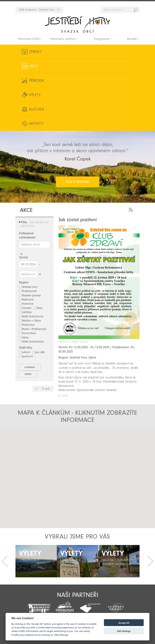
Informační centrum (63, 39)
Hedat (136, 10)
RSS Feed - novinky (131, 209)
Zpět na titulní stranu (77, 24)
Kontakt (132, 39)
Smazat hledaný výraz (21, 254)
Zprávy (35, 52)
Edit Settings (124, 631)
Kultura (37, 109)
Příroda (36, 80)
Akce (33, 66)
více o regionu (78, 182)
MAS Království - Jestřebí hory (37, 10)
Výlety (35, 95)
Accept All (124, 623)
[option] (36, 561)
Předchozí (4, 561)
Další (151, 561)
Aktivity (36, 124)
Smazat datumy (40, 274)
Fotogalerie (101, 39)
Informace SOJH (29, 39)
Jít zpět (46, 389)
